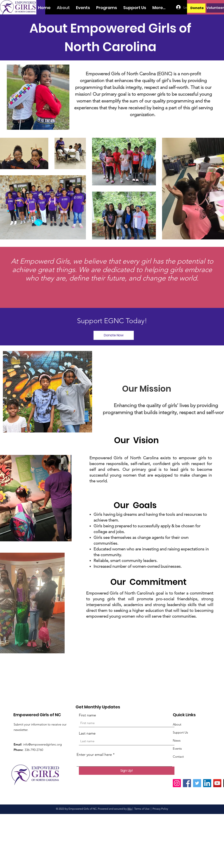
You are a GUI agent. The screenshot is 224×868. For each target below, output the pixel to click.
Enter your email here (94, 755)
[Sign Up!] (127, 771)
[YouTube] (217, 783)
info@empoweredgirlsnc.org (42, 744)
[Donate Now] (114, 335)
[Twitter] (197, 783)
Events (177, 748)
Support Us (180, 732)
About (177, 724)
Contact (178, 757)
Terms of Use (142, 809)
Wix (130, 809)
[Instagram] (177, 783)
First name (87, 715)
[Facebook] (187, 783)
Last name (87, 733)
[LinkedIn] (207, 783)
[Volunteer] (215, 8)
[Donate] (197, 8)
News (177, 740)
